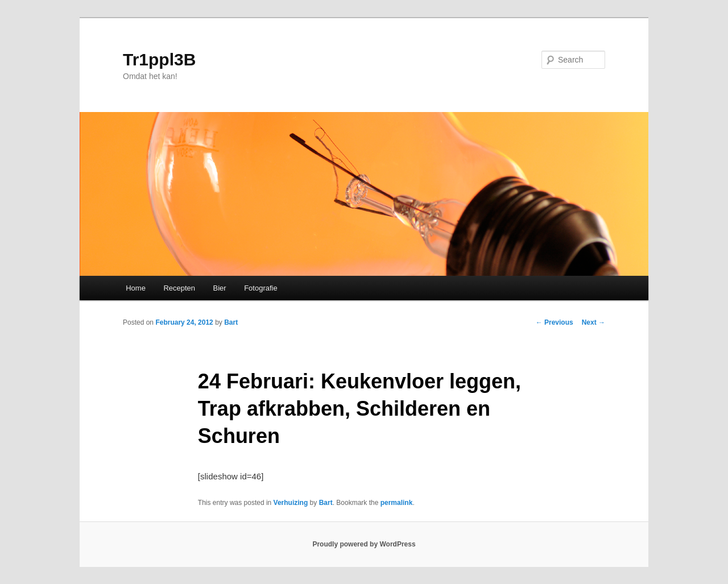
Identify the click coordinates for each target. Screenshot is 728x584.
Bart (231, 322)
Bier (220, 288)
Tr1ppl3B (159, 59)
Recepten (179, 288)
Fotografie (261, 288)
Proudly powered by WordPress (364, 544)
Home (136, 288)
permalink (397, 503)
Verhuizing (291, 503)
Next (593, 322)
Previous (555, 322)
